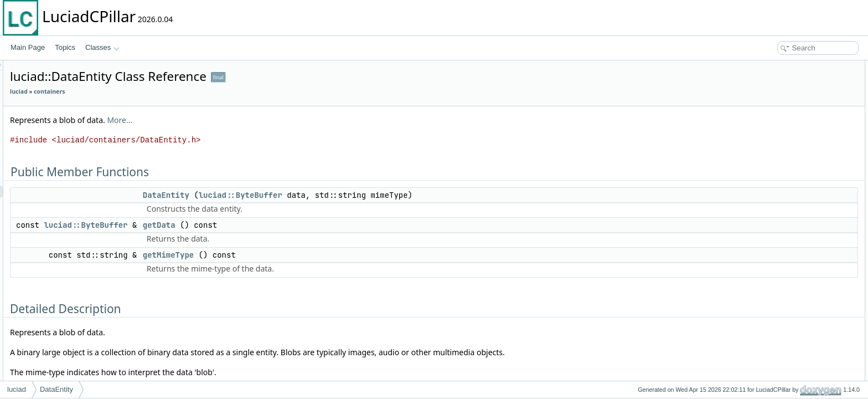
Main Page (28, 47)
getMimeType (307, 255)
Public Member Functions (782, 66)
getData (298, 225)
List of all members (773, 188)
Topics (65, 47)
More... (258, 120)
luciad (157, 91)
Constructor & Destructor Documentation (804, 127)
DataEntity (304, 195)
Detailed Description (774, 115)
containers (188, 91)
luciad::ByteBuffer (379, 195)
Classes (102, 47)
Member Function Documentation (794, 152)
